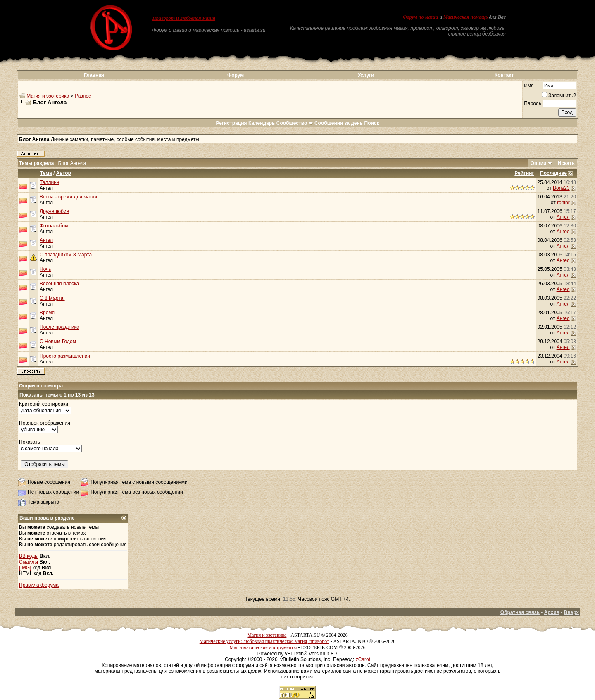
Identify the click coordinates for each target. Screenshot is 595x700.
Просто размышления (65, 356)
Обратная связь (520, 612)
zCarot (363, 659)
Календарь (262, 123)
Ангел (46, 188)
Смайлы (29, 562)
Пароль (533, 103)
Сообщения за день (339, 123)
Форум (236, 75)
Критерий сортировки (44, 404)
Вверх (571, 612)
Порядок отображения (45, 423)
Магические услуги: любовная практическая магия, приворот (264, 641)
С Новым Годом (58, 342)
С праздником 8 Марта (66, 255)
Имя (529, 86)
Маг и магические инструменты (263, 647)
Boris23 (561, 188)
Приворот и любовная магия (184, 18)
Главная (94, 75)
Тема (46, 173)
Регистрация (231, 123)
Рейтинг (524, 173)
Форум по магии (420, 17)
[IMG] (25, 568)
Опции (539, 163)
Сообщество (295, 123)
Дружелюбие (54, 211)
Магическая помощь (465, 17)
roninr (563, 203)
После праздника (59, 327)
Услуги (366, 75)
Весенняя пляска (59, 284)
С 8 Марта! (52, 298)
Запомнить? (559, 96)
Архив (552, 612)
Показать (30, 442)
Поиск (372, 123)
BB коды (29, 556)
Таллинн (49, 182)
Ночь (45, 269)
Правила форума (39, 585)
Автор (64, 173)
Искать (566, 163)
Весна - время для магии (68, 197)
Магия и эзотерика (48, 96)
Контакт (504, 75)
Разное (83, 96)
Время (47, 313)
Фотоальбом (54, 226)
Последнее (553, 173)
